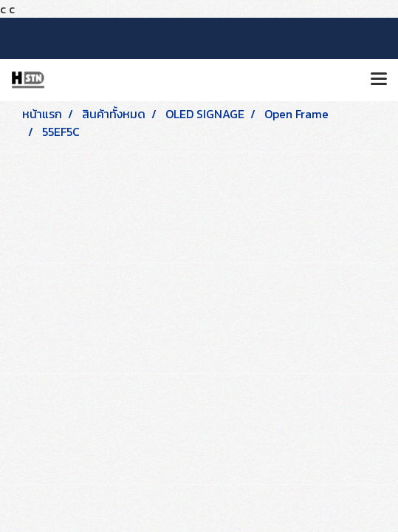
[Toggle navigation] (379, 80)
